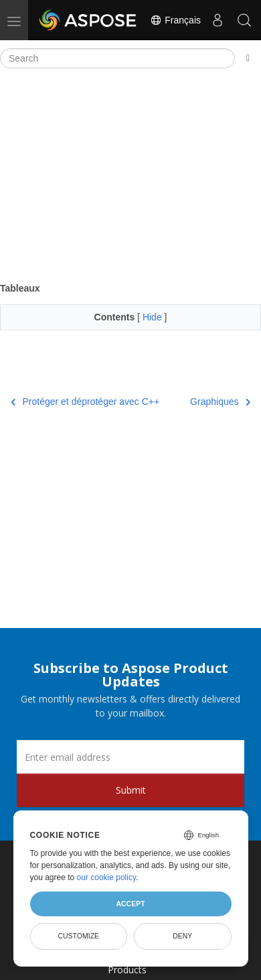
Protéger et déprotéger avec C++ (85, 402)
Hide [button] (154, 317)
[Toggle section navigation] (248, 58)
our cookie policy (107, 877)
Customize (78, 936)
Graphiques (220, 402)
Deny (182, 936)
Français (175, 20)
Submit (131, 790)
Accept (130, 904)
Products (127, 970)
